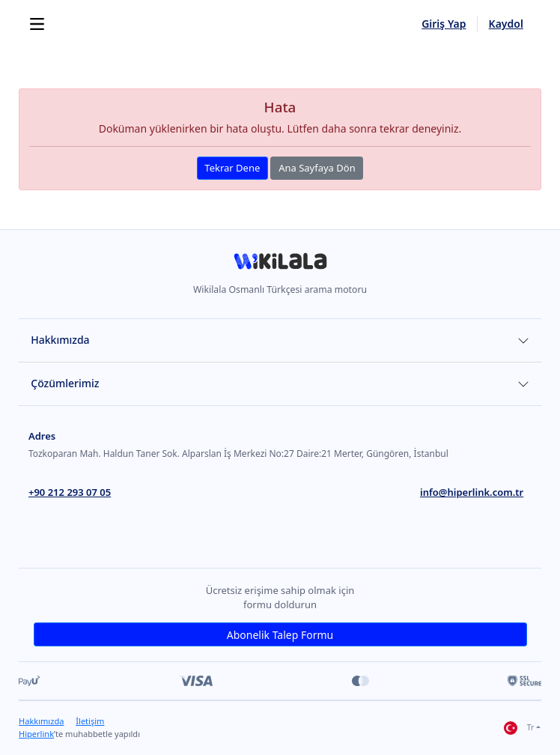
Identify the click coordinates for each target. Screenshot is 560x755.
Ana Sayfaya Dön (317, 168)
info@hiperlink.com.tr (472, 492)
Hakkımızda (60, 340)
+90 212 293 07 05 (70, 492)
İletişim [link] (90, 721)
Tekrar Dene (232, 168)
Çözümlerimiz (65, 383)
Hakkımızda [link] (41, 721)
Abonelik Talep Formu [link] (280, 635)
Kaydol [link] (506, 24)
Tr (519, 728)
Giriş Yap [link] (444, 24)
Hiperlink (36, 734)
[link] (280, 266)
